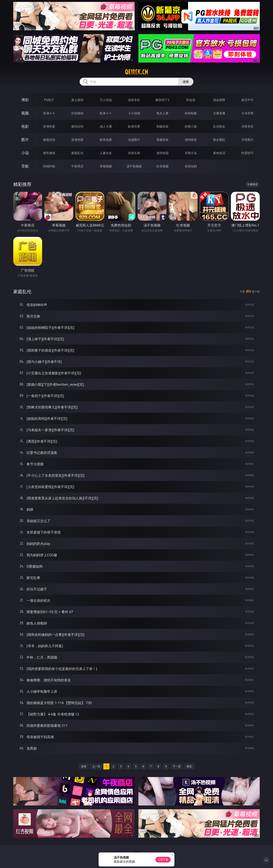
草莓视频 (106, 166)
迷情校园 (162, 153)
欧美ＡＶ (106, 113)
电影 (25, 126)
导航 (25, 166)
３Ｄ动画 (134, 113)
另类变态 (247, 126)
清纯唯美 (191, 140)
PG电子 (49, 100)
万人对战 (106, 100)
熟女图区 (219, 140)
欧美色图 (106, 140)
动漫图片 (134, 140)
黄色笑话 (219, 153)
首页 (84, 766)
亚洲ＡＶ (49, 113)
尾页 (189, 766)
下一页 (177, 766)
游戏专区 (134, 100)
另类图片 (247, 140)
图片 (25, 140)
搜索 (186, 82)
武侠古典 (134, 153)
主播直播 (219, 113)
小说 (25, 153)
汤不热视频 (134, 166)
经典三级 (191, 126)
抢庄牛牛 (247, 100)
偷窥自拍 (49, 140)
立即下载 (163, 860)
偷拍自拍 (77, 126)
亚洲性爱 (49, 126)
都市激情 (49, 153)
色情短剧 (191, 166)
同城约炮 (49, 166)
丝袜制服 (191, 113)
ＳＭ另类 (247, 113)
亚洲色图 (77, 140)
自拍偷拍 (77, 113)
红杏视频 (162, 166)
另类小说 (191, 153)
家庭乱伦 (77, 153)
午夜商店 (77, 166)
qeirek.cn (136, 72)
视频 (25, 113)
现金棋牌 (219, 100)
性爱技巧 (247, 153)
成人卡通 (106, 126)
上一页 (96, 766)
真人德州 (77, 100)
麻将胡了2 (162, 100)
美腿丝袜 (162, 140)
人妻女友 (106, 153)
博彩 (25, 100)
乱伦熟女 (219, 126)
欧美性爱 (134, 126)
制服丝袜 (162, 126)
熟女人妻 (162, 113)
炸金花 (191, 100)
